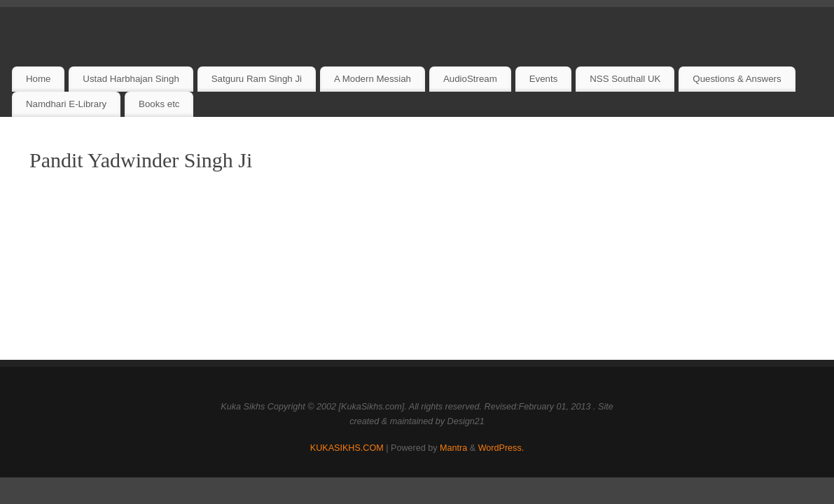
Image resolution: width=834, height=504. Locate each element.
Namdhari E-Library (66, 104)
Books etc (159, 104)
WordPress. (501, 448)
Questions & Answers (737, 79)
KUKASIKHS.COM (347, 448)
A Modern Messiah (373, 79)
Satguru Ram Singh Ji (257, 79)
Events (544, 79)
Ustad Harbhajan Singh (131, 79)
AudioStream (470, 79)
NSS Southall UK (625, 79)
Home (38, 79)
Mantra (453, 448)
